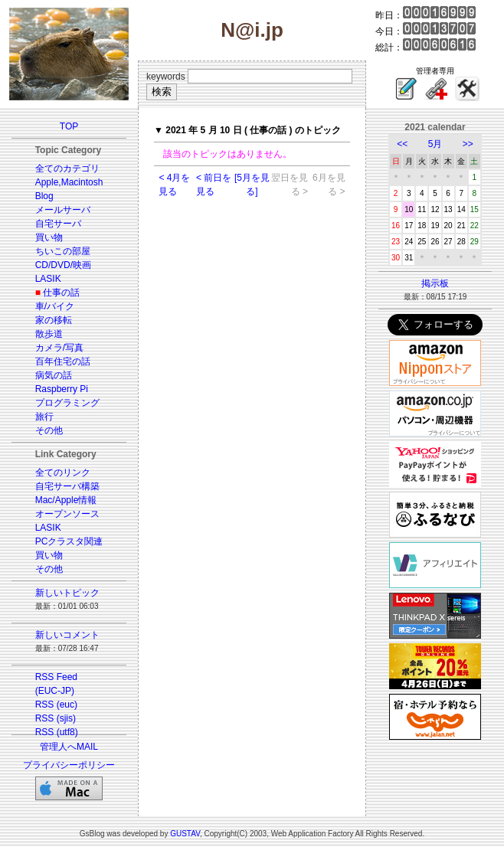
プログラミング (67, 403)
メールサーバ (63, 210)
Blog (44, 196)
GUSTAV (185, 834)
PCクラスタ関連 (69, 541)
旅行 (44, 417)
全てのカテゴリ (67, 168)
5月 (435, 144)
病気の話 (54, 375)
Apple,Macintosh (69, 182)
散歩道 (49, 334)
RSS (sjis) (56, 718)
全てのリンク (63, 473)
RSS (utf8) (57, 732)
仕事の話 (61, 293)
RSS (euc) (56, 705)
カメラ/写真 (59, 348)
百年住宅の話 (63, 361)
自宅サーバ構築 (67, 486)
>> (468, 144)
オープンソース (67, 514)
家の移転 (54, 320)
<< (402, 144)
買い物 (49, 237)
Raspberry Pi (62, 389)
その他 (49, 430)
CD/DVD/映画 (63, 265)
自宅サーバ (58, 224)
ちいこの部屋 (63, 251)
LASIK (48, 279)
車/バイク (55, 306)
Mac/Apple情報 (66, 500)
